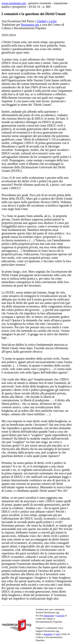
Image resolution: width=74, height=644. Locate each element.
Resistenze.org (30, 25)
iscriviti (60, 616)
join (58, 634)
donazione (49, 616)
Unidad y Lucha (47, 21)
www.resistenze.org (14, 3)
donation (48, 634)
